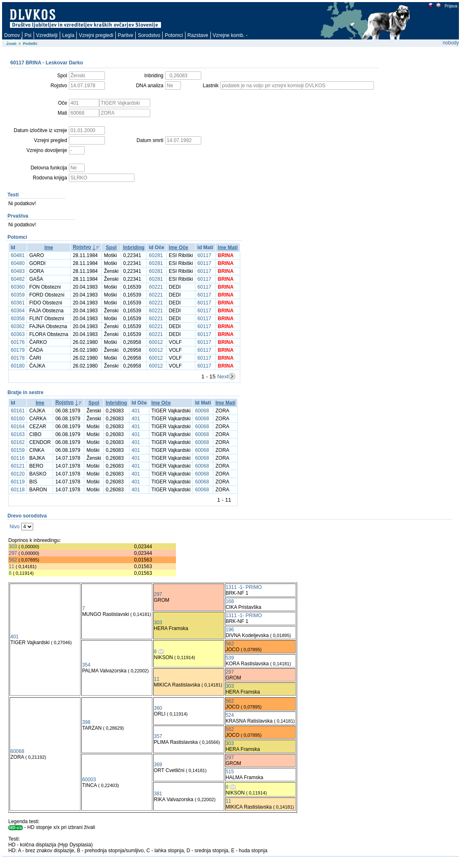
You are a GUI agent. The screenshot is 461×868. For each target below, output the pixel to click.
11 (11, 566)
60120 (18, 474)
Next (223, 376)
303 (13, 547)
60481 (18, 255)
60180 (18, 366)
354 (86, 665)
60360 (18, 287)
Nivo (15, 527)
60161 (18, 411)
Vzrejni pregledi (96, 35)
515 (230, 772)
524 (230, 715)
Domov (12, 35)
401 (136, 411)
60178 (18, 358)
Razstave (198, 35)
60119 (18, 482)
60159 (18, 450)
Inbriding (134, 248)
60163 (18, 434)
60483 (18, 271)
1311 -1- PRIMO (244, 587)
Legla (68, 35)
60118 (18, 490)
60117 (204, 255)
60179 (18, 350)
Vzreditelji (47, 35)
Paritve (126, 35)
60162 (18, 442)
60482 (18, 279)
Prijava (451, 6)
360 (158, 708)
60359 (18, 295)
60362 (18, 326)
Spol (111, 248)
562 (13, 560)
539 (230, 658)
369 (158, 765)
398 (86, 722)
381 (158, 794)
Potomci (174, 35)
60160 (18, 419)
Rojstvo (82, 247)
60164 (18, 427)
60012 (156, 342)
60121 (18, 466)
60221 (156, 287)
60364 (18, 311)
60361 (18, 303)
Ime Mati (228, 248)
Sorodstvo (149, 35)
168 (230, 601)
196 (230, 630)
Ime (49, 248)
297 (13, 553)
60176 (18, 342)
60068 (202, 411)
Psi (28, 35)
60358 (18, 319)
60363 (18, 334)
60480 (18, 263)
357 (158, 736)
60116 (18, 458)
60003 (89, 780)
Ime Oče (179, 248)
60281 (156, 255)
